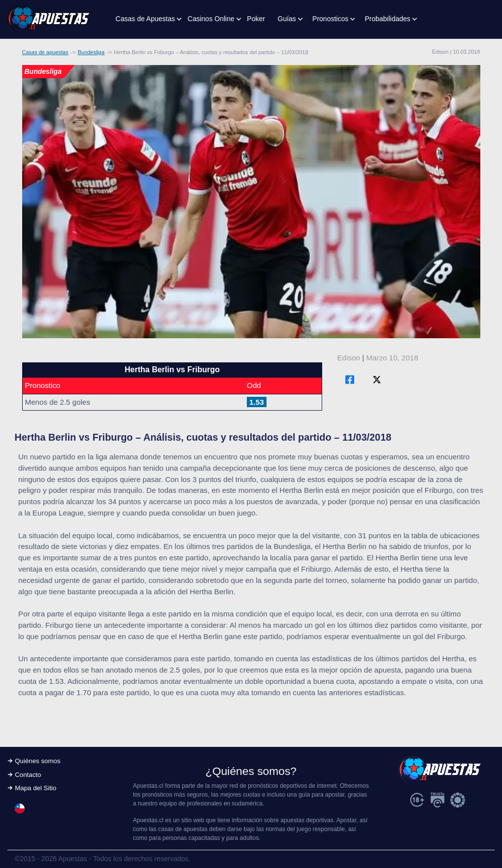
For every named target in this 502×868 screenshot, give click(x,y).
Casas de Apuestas (146, 19)
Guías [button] (287, 19)
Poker (256, 19)
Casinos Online (211, 19)
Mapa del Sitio (35, 788)
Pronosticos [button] (330, 19)
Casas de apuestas (45, 52)
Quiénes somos (37, 761)
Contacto (28, 775)
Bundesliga (91, 52)
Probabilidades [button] (387, 19)
